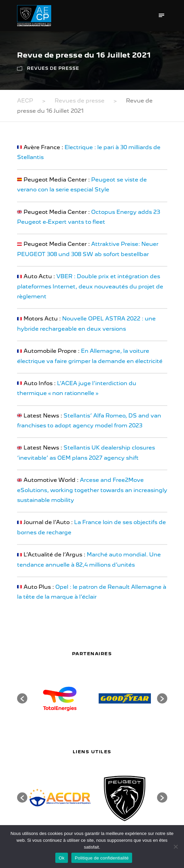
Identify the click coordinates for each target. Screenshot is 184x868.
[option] (60, 698)
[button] (22, 698)
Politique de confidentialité (102, 858)
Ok (62, 858)
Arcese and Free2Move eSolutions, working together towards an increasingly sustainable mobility (92, 490)
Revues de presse (53, 68)
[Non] (175, 847)
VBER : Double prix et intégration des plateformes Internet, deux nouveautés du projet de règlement (90, 286)
